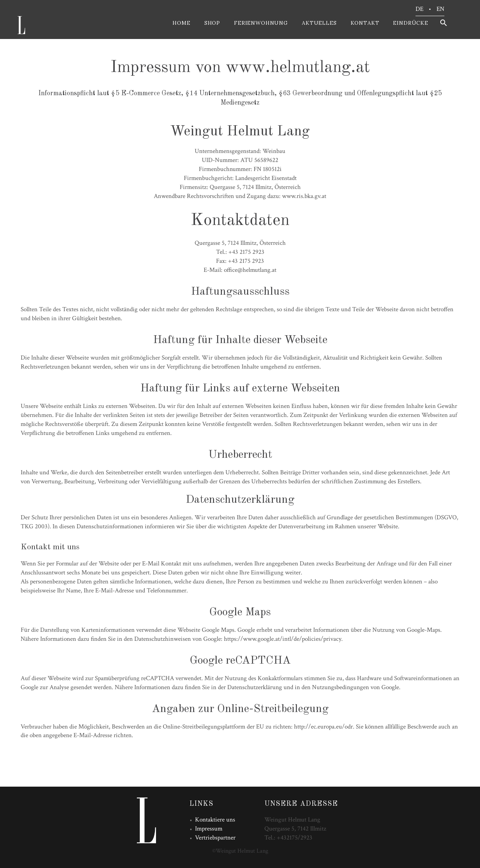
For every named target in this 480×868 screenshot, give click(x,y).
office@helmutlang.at (250, 270)
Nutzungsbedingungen (340, 687)
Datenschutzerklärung (255, 687)
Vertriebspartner (215, 838)
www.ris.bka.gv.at (304, 196)
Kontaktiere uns (215, 820)
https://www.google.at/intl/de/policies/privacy (283, 639)
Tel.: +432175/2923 (288, 838)
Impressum (209, 829)
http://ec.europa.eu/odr (323, 727)
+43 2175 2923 (246, 252)
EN (440, 9)
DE (419, 9)
